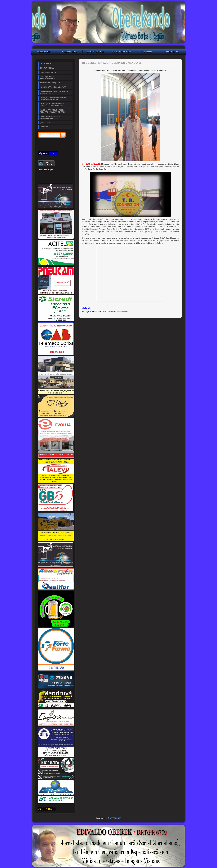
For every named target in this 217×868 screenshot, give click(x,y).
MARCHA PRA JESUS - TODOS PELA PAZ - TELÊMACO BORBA (53, 111)
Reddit (68, 174)
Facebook (40, 174)
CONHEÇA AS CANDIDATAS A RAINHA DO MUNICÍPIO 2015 (52, 105)
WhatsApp (59, 179)
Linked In (54, 174)
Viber (63, 179)
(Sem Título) (45, 123)
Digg (63, 174)
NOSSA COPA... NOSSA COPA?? (173, 52)
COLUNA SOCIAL (70, 52)
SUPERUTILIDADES (95, 52)
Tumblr (59, 174)
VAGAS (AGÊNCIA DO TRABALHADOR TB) (121, 52)
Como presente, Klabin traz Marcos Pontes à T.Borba (54, 92)
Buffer (49, 179)
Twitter (45, 174)
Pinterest (49, 174)
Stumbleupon (40, 179)
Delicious (45, 179)
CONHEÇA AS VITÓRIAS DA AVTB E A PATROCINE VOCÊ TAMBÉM (105, 312)
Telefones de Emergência (147, 52)
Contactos (44, 127)
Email (68, 179)
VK (54, 179)
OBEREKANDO (44, 52)
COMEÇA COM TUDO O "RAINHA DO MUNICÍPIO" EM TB (53, 99)
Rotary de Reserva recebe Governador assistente (50, 117)
